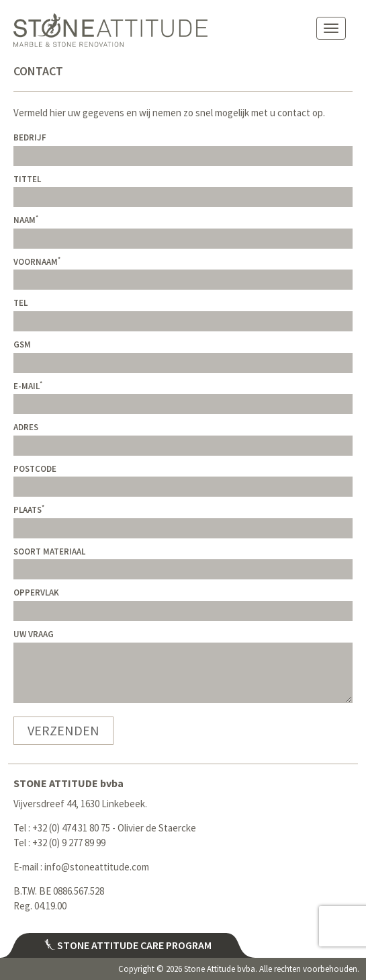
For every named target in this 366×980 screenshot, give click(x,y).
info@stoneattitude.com (97, 867)
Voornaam (37, 262)
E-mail (28, 386)
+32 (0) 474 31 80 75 (71, 828)
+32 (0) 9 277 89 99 (69, 843)
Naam (26, 220)
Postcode (35, 469)
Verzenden (63, 730)
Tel (20, 303)
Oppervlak (36, 593)
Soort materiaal (49, 552)
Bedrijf (30, 137)
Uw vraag (34, 634)
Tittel (27, 179)
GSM (22, 344)
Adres (26, 427)
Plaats (29, 510)
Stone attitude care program (128, 945)
